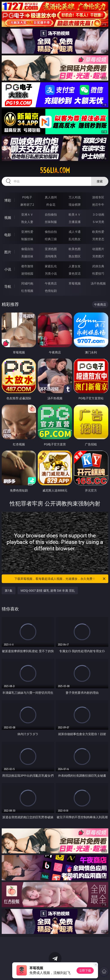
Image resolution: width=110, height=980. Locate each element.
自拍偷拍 (51, 214)
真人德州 (51, 197)
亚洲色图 (51, 249)
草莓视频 (75, 283)
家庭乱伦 (51, 266)
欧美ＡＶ (75, 214)
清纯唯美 (51, 256)
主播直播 (75, 222)
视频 (8, 218)
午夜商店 (51, 283)
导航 (8, 286)
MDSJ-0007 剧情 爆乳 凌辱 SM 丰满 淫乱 (48, 590)
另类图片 (98, 256)
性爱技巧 (98, 273)
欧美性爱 (98, 232)
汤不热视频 (98, 283)
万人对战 (75, 197)
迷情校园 (27, 273)
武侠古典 (98, 266)
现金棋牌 (75, 205)
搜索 (100, 181)
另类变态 (98, 239)
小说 (8, 269)
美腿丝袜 (27, 256)
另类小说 (51, 273)
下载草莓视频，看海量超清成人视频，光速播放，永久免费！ (60, 579)
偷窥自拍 (27, 249)
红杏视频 (27, 291)
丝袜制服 (51, 222)
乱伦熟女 (75, 239)
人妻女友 (75, 266)
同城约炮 (27, 283)
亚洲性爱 (27, 232)
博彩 (8, 200)
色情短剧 (51, 291)
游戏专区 (98, 197)
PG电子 (27, 197)
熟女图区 (75, 256)
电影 (8, 235)
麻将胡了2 (27, 205)
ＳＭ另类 (98, 222)
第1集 (9, 590)
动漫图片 (98, 249)
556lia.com (55, 170)
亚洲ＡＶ (27, 214)
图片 (8, 252)
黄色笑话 (75, 273)
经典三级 (51, 239)
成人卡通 (75, 232)
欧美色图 (75, 249)
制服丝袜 (27, 239)
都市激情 (27, 266)
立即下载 (85, 970)
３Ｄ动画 (98, 214)
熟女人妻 (27, 222)
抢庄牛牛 (98, 205)
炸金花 (51, 205)
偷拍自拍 (51, 232)
